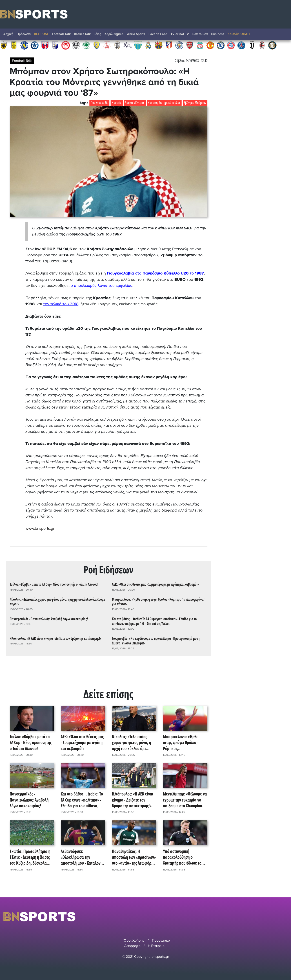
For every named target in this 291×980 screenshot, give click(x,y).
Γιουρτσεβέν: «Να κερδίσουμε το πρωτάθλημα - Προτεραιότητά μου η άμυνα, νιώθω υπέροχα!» (156, 640)
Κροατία (117, 103)
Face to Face (158, 34)
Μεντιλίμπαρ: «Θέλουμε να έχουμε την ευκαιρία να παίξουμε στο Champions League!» (185, 800)
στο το (156, 273)
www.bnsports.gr (40, 528)
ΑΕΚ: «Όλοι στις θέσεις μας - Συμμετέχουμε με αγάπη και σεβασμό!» (155, 584)
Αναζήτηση (283, 35)
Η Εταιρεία (156, 945)
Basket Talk (82, 34)
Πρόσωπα (24, 34)
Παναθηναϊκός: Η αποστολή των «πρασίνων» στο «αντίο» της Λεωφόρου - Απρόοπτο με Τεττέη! (134, 857)
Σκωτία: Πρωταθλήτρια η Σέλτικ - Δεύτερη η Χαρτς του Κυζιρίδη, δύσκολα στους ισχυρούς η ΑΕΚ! (30, 857)
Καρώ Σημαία (114, 34)
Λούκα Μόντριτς (135, 103)
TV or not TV (180, 34)
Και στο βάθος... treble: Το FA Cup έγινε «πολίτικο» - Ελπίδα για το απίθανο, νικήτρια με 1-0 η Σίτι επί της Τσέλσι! (154, 621)
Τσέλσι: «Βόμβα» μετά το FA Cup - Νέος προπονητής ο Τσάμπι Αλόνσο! (54, 584)
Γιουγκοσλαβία (99, 103)
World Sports (136, 34)
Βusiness (218, 34)
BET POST (41, 34)
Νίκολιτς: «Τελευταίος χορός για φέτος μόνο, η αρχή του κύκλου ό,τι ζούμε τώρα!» (57, 601)
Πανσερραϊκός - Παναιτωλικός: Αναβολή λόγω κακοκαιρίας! (49, 618)
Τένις (98, 34)
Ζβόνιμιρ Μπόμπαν (195, 103)
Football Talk (61, 34)
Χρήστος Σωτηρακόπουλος (164, 103)
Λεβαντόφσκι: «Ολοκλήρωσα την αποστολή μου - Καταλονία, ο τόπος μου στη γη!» (83, 857)
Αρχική (8, 34)
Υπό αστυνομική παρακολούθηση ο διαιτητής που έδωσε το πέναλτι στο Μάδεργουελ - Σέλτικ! (184, 857)
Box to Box (200, 34)
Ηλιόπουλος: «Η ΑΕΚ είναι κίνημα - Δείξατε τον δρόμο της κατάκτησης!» (56, 638)
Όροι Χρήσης (134, 940)
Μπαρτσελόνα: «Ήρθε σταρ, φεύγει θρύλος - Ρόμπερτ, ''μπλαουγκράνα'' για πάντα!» (159, 601)
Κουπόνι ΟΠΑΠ (239, 34)
